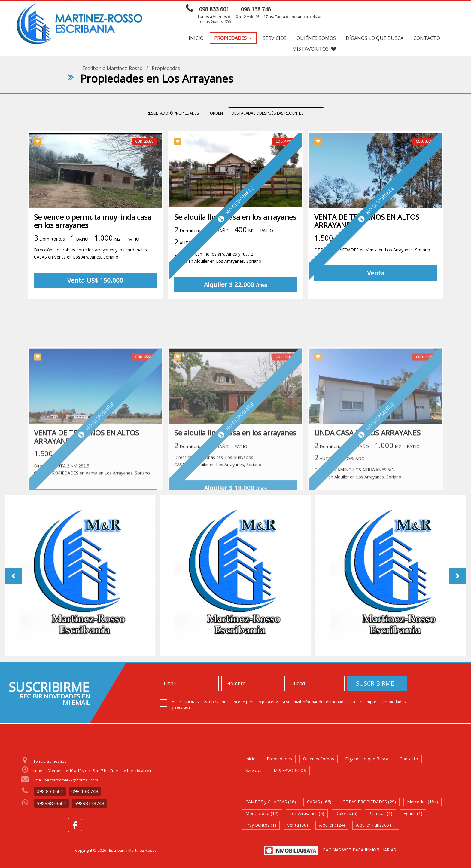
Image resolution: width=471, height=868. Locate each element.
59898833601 (52, 803)
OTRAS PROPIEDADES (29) (369, 802)
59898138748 (89, 803)
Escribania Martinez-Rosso (112, 68)
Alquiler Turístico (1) (376, 825)
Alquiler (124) (332, 825)
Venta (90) (298, 825)
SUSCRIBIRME (375, 683)
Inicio (196, 38)
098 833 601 (214, 9)
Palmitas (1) (380, 813)
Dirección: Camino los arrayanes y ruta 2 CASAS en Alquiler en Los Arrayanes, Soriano (218, 259)
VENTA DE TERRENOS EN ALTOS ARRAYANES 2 (367, 223)
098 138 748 (256, 9)
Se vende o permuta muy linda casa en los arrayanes (93, 223)
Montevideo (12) (262, 813)
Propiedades (233, 38)
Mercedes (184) (422, 802)
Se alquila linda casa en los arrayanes (235, 219)
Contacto (427, 38)
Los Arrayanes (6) (307, 813)
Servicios (275, 38)
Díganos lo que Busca (375, 38)
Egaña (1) (413, 813)
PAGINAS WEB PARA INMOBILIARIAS (359, 850)
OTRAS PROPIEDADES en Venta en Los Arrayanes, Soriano (372, 252)
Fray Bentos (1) (261, 825)
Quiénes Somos (316, 38)
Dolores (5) (346, 813)
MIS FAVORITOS (314, 49)
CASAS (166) (319, 802)
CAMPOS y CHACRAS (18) (271, 802)
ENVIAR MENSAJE (394, 10)
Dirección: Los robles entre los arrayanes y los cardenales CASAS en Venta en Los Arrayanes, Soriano (90, 255)
